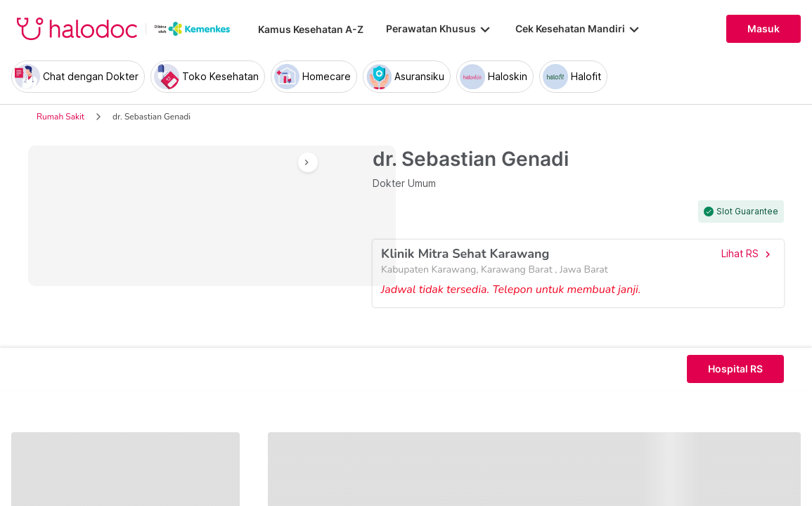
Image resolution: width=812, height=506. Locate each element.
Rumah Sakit (60, 117)
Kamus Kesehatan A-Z (311, 29)
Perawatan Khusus (439, 29)
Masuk (763, 29)
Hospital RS (735, 369)
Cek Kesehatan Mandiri (579, 29)
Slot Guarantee (747, 212)
